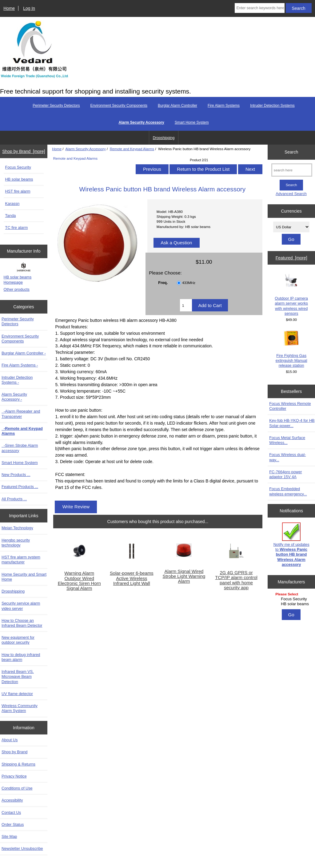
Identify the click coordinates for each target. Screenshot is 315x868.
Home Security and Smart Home (24, 577)
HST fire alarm (18, 191)
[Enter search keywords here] (259, 8)
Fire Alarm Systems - (20, 365)
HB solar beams (19, 179)
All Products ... (14, 499)
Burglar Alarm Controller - (24, 353)
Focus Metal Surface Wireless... (287, 440)
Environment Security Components (119, 106)
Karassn (12, 204)
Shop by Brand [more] (24, 151)
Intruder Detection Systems (272, 106)
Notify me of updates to (291, 545)
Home (9, 8)
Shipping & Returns (18, 764)
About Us (10, 740)
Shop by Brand (14, 752)
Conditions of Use (17, 788)
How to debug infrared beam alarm (21, 657)
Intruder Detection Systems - (17, 380)
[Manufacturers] (291, 600)
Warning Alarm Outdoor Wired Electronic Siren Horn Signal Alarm (79, 581)
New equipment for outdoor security (18, 640)
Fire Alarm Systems (224, 106)
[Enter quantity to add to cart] (186, 305)
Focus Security (18, 167)
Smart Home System (192, 122)
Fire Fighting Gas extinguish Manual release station (291, 349)
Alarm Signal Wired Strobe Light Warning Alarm (184, 576)
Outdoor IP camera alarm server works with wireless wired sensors (291, 294)
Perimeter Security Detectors (56, 106)
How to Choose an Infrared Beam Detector (22, 623)
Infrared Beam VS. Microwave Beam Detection (18, 676)
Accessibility (12, 800)
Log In (29, 8)
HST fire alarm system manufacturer (21, 560)
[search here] (292, 170)
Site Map (9, 836)
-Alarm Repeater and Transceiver (21, 414)
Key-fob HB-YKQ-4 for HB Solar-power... (292, 423)
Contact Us (11, 812)
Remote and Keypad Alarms (132, 149)
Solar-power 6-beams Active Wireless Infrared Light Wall (132, 578)
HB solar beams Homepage (18, 280)
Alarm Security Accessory (85, 149)
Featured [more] (291, 258)
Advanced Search (291, 194)
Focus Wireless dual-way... (287, 457)
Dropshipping (164, 138)
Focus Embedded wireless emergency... (288, 491)
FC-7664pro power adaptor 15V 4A (285, 474)
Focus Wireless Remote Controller (290, 406)
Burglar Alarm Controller (177, 106)
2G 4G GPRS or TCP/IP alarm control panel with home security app (236, 580)
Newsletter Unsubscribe (22, 848)
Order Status (13, 824)
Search (291, 152)
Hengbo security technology (16, 543)
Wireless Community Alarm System (20, 708)
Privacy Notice (14, 776)
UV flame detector (17, 694)
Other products (17, 289)
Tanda (11, 216)
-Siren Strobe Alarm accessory (20, 448)
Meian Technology (17, 528)
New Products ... (16, 475)
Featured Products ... (20, 487)
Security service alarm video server (21, 606)
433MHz (189, 283)
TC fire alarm (17, 228)
